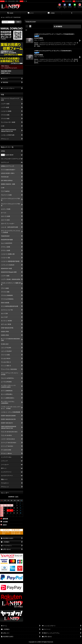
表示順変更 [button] (58, 26)
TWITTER (70, 5)
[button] (10, 13)
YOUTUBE (80, 5)
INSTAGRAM (60, 6)
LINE (75, 5)
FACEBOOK (65, 6)
